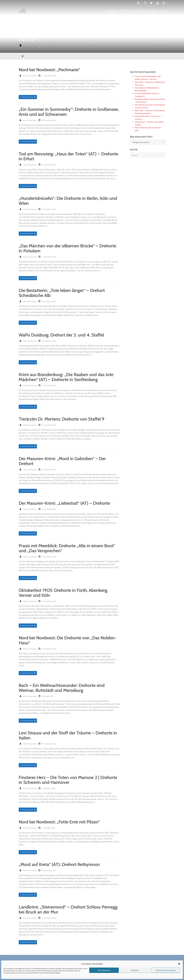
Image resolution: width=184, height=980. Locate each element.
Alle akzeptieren (104, 970)
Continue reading (28, 97)
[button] (179, 964)
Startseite (112, 10)
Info (163, 10)
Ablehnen (135, 970)
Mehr (153, 10)
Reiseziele (124, 10)
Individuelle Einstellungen (166, 970)
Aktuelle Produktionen (54, 46)
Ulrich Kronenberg (30, 76)
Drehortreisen (140, 10)
